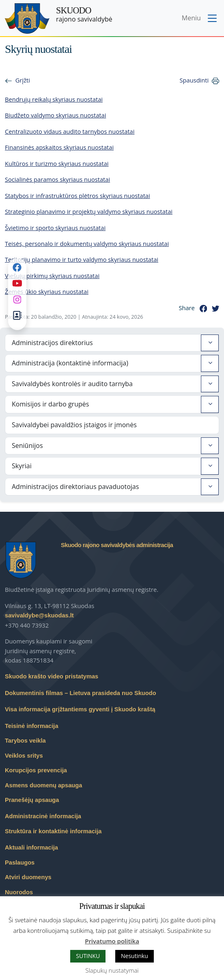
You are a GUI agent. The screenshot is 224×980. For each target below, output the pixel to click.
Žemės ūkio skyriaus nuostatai (47, 291)
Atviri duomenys (28, 877)
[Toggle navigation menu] (200, 19)
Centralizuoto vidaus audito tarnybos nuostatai (70, 131)
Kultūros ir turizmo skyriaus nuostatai (57, 163)
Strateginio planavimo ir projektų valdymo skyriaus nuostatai (89, 211)
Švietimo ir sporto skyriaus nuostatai (55, 228)
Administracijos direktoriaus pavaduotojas (75, 487)
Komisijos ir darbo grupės (50, 404)
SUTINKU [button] (88, 956)
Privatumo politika (112, 941)
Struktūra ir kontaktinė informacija (53, 831)
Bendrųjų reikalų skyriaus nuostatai (54, 99)
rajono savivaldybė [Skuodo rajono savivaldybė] (84, 14)
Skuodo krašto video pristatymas (52, 676)
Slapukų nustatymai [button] (112, 970)
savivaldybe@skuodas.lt (39, 615)
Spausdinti (194, 80)
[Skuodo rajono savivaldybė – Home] (27, 18)
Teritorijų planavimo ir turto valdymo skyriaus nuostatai (82, 259)
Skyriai (22, 466)
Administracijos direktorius (52, 343)
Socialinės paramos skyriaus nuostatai (57, 179)
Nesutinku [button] (135, 956)
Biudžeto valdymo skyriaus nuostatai (55, 115)
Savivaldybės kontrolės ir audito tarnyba (72, 384)
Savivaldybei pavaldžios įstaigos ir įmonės (74, 425)
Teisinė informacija (32, 726)
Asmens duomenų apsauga (43, 785)
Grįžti (23, 80)
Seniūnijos (27, 445)
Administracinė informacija (43, 816)
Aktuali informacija (31, 847)
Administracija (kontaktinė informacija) (70, 363)
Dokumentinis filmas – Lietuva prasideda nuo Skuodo (81, 693)
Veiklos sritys (24, 756)
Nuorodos (19, 892)
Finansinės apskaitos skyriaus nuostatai (59, 147)
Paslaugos (20, 863)
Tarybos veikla (25, 741)
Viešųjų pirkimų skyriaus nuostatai (52, 276)
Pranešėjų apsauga (32, 800)
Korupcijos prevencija (36, 770)
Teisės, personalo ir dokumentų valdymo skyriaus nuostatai (87, 243)
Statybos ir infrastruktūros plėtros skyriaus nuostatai (78, 196)
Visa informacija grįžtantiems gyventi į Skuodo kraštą (80, 709)
